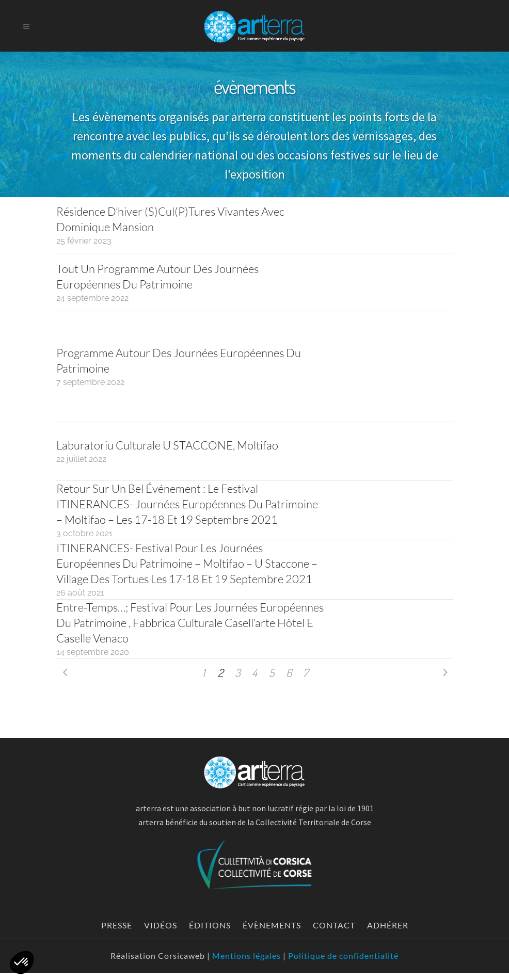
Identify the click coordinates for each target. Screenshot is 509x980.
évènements (272, 925)
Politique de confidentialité (343, 955)
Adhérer (388, 925)
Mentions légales (246, 955)
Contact (334, 925)
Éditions (210, 925)
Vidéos (161, 925)
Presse (117, 925)
